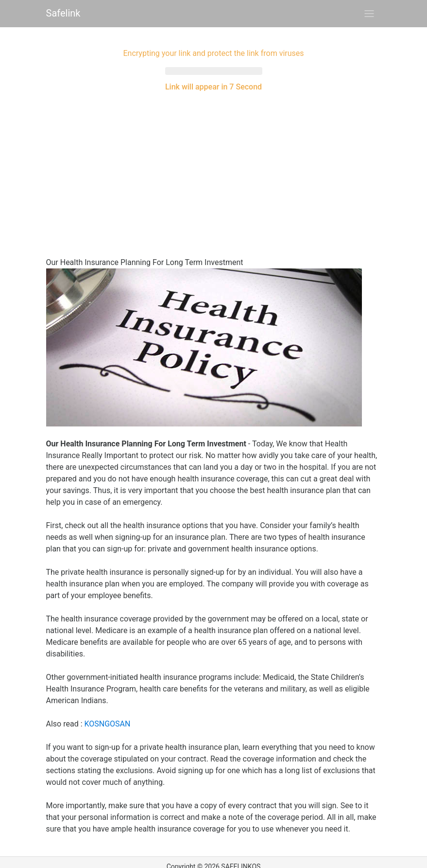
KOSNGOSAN (107, 715)
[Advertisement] (214, 160)
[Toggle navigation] (369, 14)
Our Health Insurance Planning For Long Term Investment (145, 254)
